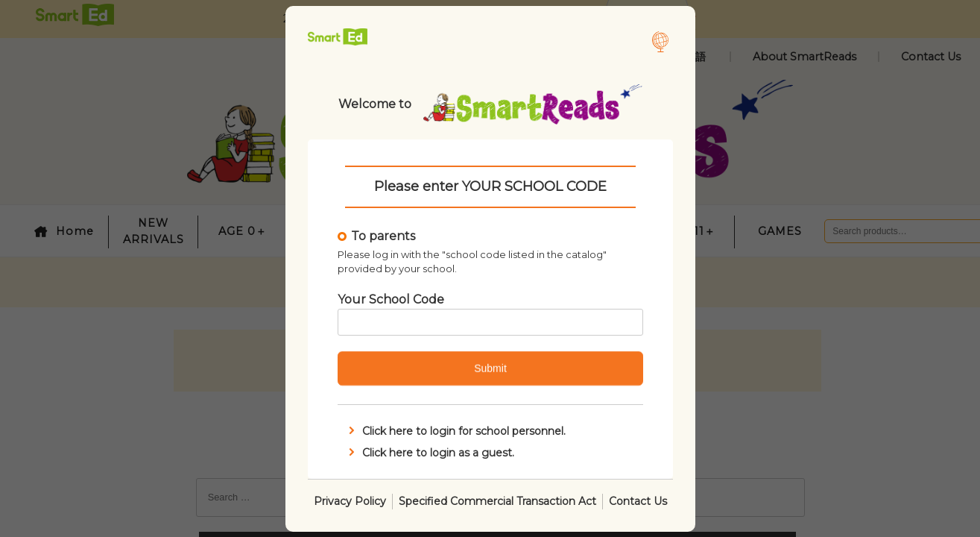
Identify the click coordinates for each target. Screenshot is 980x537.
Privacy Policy (350, 500)
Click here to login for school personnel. (456, 431)
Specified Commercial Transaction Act (497, 500)
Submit (490, 368)
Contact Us (638, 500)
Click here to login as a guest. (430, 452)
